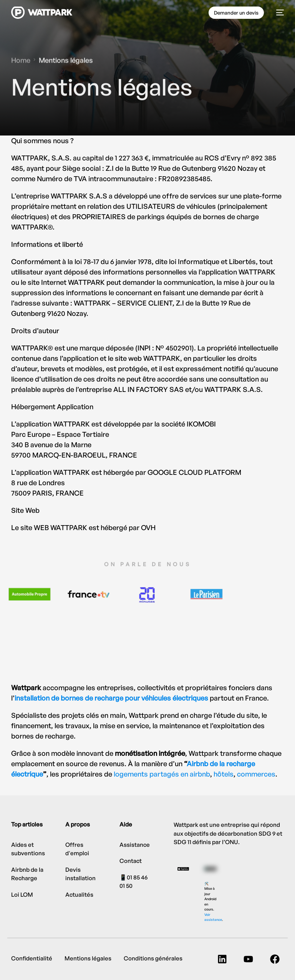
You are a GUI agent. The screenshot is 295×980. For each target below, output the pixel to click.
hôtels (224, 774)
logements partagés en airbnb (162, 774)
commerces (256, 774)
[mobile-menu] (278, 13)
